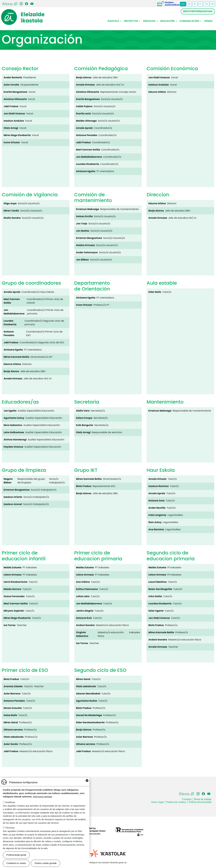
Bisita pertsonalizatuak (198, 11)
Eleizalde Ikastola (23, 12)
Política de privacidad (200, 802)
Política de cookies (176, 802)
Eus (183, 4)
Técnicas (10, 832)
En (195, 4)
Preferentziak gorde (16, 859)
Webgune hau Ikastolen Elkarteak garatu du (108, 863)
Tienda (208, 21)
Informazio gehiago (43, 801)
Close (87, 785)
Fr (200, 4)
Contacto (187, 799)
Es (189, 4)
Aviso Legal (157, 802)
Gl (212, 4)
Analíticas (10, 806)
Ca (206, 4)
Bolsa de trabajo (203, 799)
